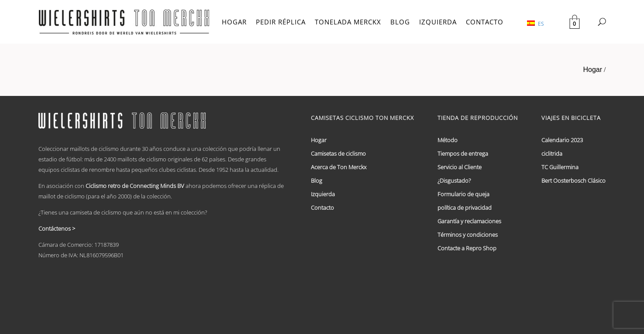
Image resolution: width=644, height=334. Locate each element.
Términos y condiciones (468, 235)
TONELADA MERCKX (348, 22)
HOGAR (234, 22)
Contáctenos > (57, 228)
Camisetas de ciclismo (338, 153)
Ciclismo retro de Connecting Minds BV (135, 186)
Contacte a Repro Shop (467, 248)
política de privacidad (465, 208)
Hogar (592, 70)
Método (448, 140)
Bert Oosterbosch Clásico (573, 181)
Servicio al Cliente (460, 167)
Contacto (322, 208)
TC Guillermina (560, 167)
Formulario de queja (463, 194)
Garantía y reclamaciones (469, 221)
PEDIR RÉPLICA (281, 22)
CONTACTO (485, 22)
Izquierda (323, 194)
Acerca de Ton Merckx (339, 167)
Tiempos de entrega (463, 153)
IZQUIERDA (438, 22)
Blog (317, 181)
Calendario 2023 (562, 140)
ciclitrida (552, 153)
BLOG (400, 22)
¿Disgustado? (454, 181)
